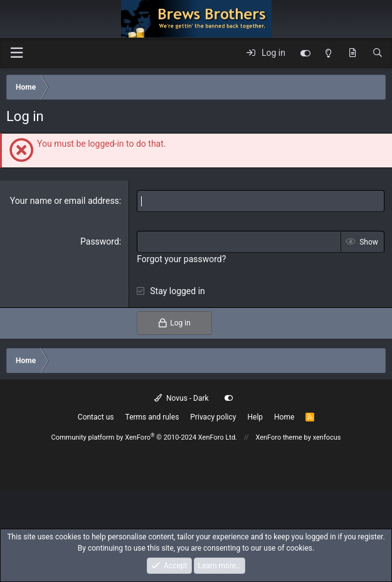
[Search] (378, 53)
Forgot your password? (181, 259)
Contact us (96, 417)
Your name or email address (65, 201)
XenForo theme (279, 437)
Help (255, 417)
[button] (16, 53)
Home (284, 417)
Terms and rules (152, 417)
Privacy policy (213, 417)
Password (100, 241)
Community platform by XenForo (144, 437)
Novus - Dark (181, 398)
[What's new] (352, 53)
